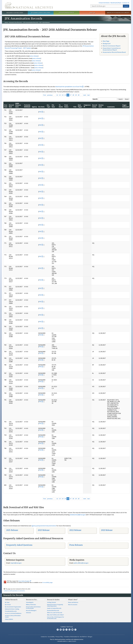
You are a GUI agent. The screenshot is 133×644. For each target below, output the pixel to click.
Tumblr (66, 630)
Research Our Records (15, 13)
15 (65, 95)
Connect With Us (67, 627)
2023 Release (44, 530)
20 (79, 95)
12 (57, 95)
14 (63, 95)
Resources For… (32, 600)
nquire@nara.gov (16, 563)
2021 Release (107, 530)
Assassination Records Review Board (114, 52)
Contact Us (126, 3)
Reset (127, 99)
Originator (87, 106)
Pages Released (126, 106)
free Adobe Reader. (25, 581)
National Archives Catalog (12, 609)
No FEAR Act (83, 637)
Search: (95, 99)
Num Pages (80, 106)
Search (126, 6)
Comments (111, 107)
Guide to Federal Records (54, 608)
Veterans (29, 613)
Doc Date (41, 107)
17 (71, 95)
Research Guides (53, 600)
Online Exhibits (9, 619)
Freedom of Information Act (72, 637)
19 (76, 95)
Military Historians (31, 605)
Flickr (75, 630)
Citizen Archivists (104, 3)
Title (75, 107)
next (85, 95)
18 (73, 95)
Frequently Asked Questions (19, 545)
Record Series (95, 106)
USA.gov (90, 637)
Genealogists (30, 602)
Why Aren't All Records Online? (56, 615)
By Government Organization (13, 607)
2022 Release (75, 530)
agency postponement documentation (44, 526)
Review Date (101, 106)
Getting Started (51, 602)
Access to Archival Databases (13, 613)
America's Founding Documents (118, 13)
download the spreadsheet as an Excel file (69, 87)
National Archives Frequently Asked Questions (55, 605)
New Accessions (73, 605)
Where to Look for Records (55, 613)
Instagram (64, 630)
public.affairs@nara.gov (81, 563)
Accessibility (51, 637)
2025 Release (12, 530)
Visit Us (92, 13)
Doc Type (48, 106)
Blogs (72, 630)
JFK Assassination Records (31, 22)
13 (60, 95)
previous (50, 95)
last (89, 95)
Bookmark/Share (116, 3)
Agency (34, 107)
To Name (61, 106)
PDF (40, 112)
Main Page (106, 41)
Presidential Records (11, 611)
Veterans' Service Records (41, 13)
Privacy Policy (59, 637)
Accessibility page (47, 582)
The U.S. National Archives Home (29, 5)
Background (107, 43)
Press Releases (76, 545)
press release (34, 56)
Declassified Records (53, 610)
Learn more (117, 641)
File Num (53, 106)
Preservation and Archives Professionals (33, 608)
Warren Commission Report (112, 46)
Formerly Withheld (27, 106)
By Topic (7, 602)
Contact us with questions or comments (14, 591)
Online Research (11, 600)
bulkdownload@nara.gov (78, 515)
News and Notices (73, 602)
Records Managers (31, 610)
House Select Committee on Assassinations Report (112, 49)
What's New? (73, 600)
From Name (66, 106)
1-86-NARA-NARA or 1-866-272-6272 (67, 641)
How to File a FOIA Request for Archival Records (56, 618)
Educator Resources (66, 13)
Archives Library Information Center (13, 616)
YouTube (69, 630)
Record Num (11, 106)
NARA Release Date (18, 105)
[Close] (131, 627)
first (45, 95)
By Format (8, 605)
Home (6, 22)
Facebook (58, 630)
